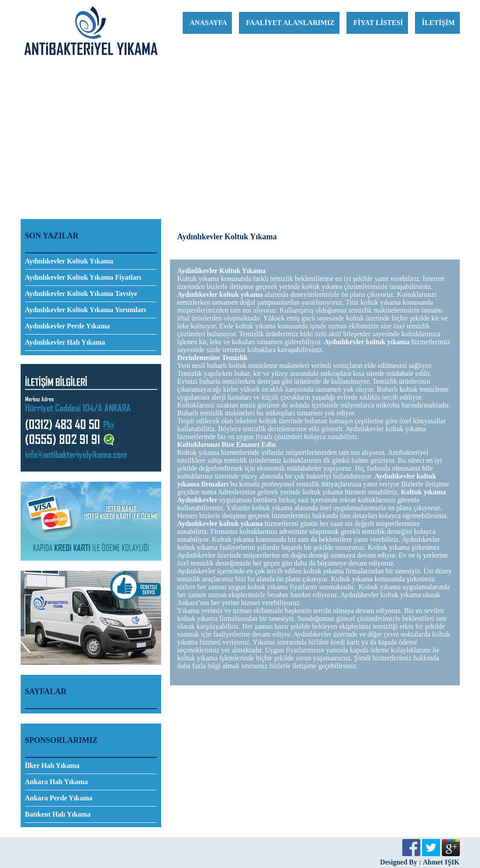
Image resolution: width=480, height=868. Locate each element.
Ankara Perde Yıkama (59, 798)
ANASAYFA (208, 23)
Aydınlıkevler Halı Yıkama (65, 342)
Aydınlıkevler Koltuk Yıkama (69, 261)
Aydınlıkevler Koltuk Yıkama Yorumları (86, 310)
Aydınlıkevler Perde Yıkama (67, 326)
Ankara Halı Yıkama (56, 782)
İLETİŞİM (438, 23)
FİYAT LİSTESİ (378, 23)
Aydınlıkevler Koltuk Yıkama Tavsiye (81, 294)
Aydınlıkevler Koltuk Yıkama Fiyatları (83, 277)
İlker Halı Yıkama (52, 765)
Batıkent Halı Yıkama (58, 814)
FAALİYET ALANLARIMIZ (290, 23)
